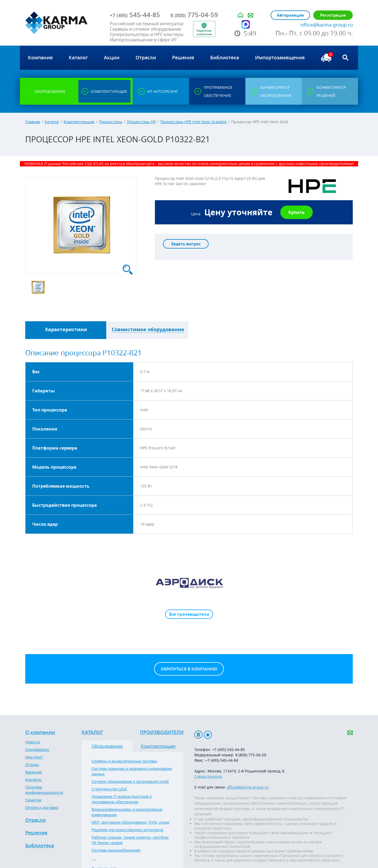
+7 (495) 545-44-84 (222, 760)
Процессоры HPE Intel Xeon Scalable (193, 122)
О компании (40, 732)
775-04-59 (194, 15)
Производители (162, 732)
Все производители (189, 614)
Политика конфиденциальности (44, 790)
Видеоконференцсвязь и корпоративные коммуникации (127, 812)
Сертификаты (37, 750)
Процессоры (111, 122)
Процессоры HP (141, 122)
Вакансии (34, 772)
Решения (36, 833)
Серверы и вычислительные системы (124, 761)
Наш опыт (34, 757)
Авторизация (290, 15)
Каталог (52, 122)
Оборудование (107, 746)
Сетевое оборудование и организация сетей (130, 782)
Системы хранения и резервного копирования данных (132, 771)
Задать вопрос (186, 244)
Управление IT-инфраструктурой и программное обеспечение (122, 799)
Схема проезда (208, 776)
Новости (32, 742)
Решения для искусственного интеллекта (127, 830)
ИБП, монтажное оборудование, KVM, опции (130, 822)
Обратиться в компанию (189, 669)
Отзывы (32, 765)
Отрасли (35, 820)
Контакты (33, 780)
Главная (33, 122)
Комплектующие (79, 122)
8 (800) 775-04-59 (251, 755)
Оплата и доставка (42, 808)
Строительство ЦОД (109, 789)
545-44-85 (135, 15)
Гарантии (33, 800)
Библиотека (40, 846)
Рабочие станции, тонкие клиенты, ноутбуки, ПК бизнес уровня (130, 840)
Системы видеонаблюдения (116, 850)
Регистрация (333, 15)
